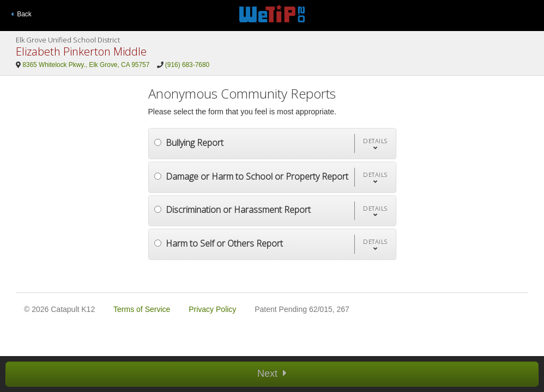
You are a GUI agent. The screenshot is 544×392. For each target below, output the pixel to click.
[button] (375, 143)
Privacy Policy (212, 309)
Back (21, 14)
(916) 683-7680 (187, 65)
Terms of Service (142, 309)
